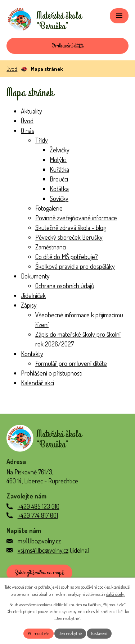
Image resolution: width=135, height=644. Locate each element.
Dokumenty (35, 276)
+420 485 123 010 (39, 506)
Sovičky (59, 198)
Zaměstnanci (51, 247)
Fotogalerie (49, 208)
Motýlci (58, 160)
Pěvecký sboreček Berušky (69, 237)
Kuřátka (59, 169)
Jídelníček (33, 295)
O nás (28, 130)
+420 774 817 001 (38, 515)
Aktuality (31, 111)
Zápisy (29, 305)
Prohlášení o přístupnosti (52, 373)
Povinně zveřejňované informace (76, 218)
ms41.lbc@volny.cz (39, 541)
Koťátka (59, 189)
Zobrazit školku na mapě (39, 572)
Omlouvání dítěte (68, 46)
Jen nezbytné (70, 633)
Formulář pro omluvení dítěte (71, 363)
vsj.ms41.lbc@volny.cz (43, 550)
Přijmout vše (39, 633)
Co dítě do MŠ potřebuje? (67, 257)
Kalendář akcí (37, 383)
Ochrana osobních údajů (65, 286)
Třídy (42, 140)
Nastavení (99, 633)
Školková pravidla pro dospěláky (75, 266)
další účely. (115, 594)
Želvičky (60, 150)
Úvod (12, 69)
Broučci (59, 179)
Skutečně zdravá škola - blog (71, 227)
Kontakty (32, 354)
